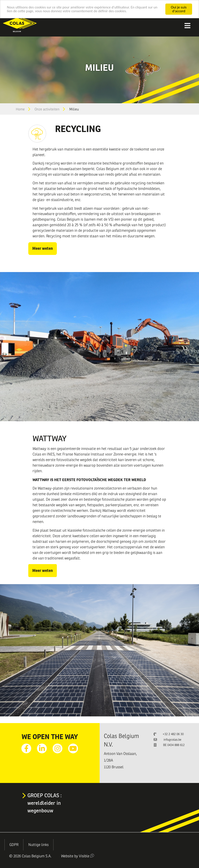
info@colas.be (172, 740)
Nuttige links (38, 845)
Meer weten (43, 248)
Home (20, 109)
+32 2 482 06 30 (173, 734)
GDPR (14, 845)
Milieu (74, 109)
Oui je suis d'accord (179, 9)
